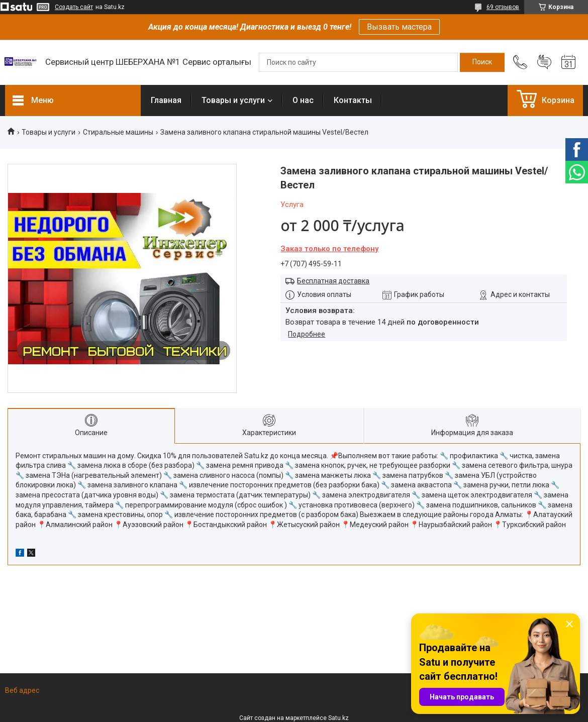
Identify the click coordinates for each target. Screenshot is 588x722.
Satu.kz (338, 718)
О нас (303, 100)
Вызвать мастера (399, 27)
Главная (166, 100)
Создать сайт (74, 7)
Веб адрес (22, 690)
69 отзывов (503, 7)
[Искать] (482, 62)
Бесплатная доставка (333, 281)
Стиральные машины (118, 132)
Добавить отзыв (544, 62)
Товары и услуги (233, 100)
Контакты (353, 100)
